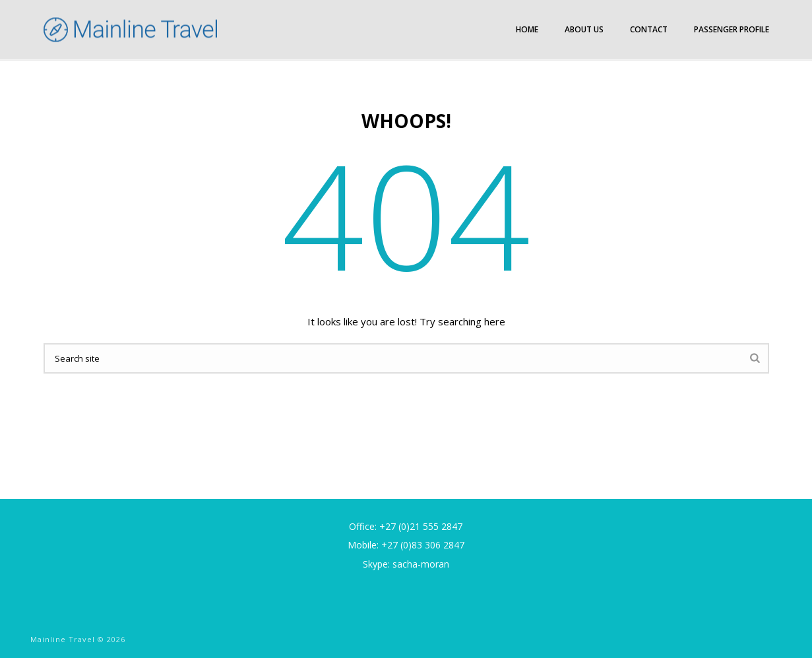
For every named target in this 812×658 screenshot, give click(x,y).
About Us (584, 29)
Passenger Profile (732, 29)
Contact (649, 29)
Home (527, 29)
